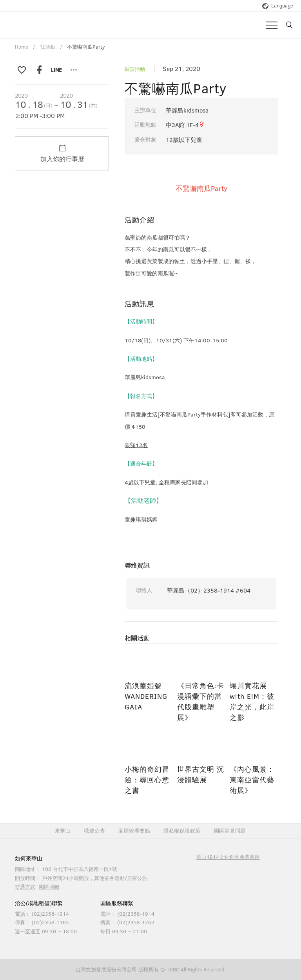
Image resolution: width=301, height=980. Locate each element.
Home (22, 47)
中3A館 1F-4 (185, 125)
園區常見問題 (230, 831)
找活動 (48, 47)
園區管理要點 (134, 831)
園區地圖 (49, 887)
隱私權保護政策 (182, 831)
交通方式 (25, 887)
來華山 (63, 831)
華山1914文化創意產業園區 (228, 857)
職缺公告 (94, 831)
